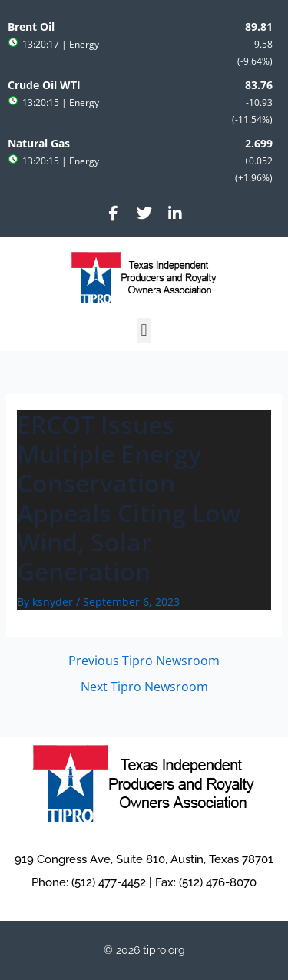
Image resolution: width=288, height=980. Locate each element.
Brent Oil (31, 27)
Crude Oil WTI (44, 85)
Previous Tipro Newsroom (144, 661)
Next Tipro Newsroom (144, 687)
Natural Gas (39, 144)
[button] (144, 331)
